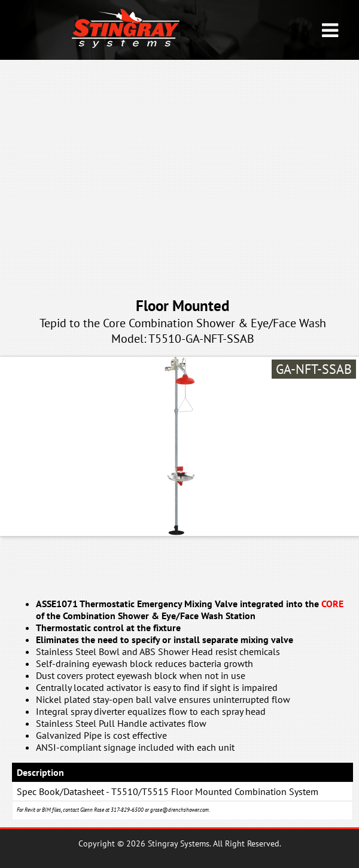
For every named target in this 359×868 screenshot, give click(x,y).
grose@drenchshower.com (180, 810)
